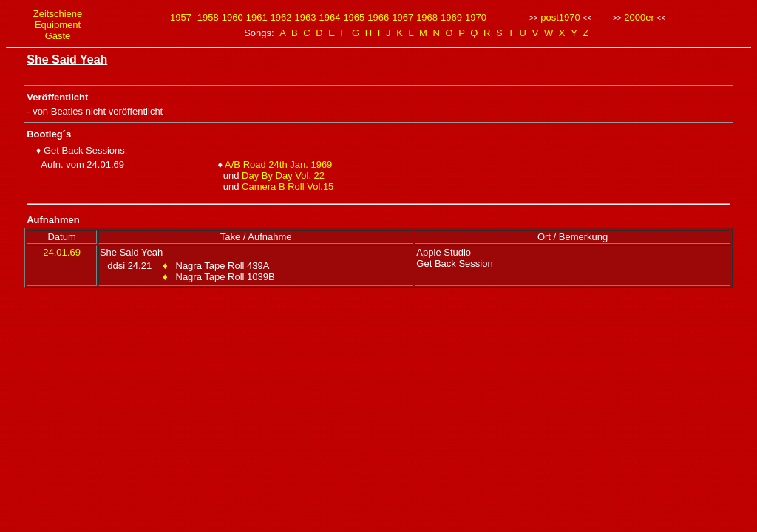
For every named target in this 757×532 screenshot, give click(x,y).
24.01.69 (62, 252)
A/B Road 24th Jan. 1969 (278, 164)
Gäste (58, 36)
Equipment (58, 25)
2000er (639, 17)
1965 (354, 17)
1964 (329, 17)
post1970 (560, 17)
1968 (427, 17)
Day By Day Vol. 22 (283, 175)
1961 (257, 17)
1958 (208, 17)
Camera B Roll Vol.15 (288, 187)
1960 (232, 17)
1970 (476, 17)
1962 (281, 17)
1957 (181, 17)
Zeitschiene (58, 14)
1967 (403, 17)
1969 (451, 17)
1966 (378, 17)
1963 (306, 17)
